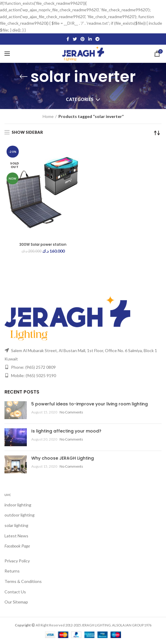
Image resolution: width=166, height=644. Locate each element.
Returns (12, 571)
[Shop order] (157, 133)
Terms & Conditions (23, 581)
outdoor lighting (20, 515)
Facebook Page (17, 546)
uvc (8, 494)
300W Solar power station (43, 245)
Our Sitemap (16, 602)
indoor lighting (18, 505)
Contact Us (15, 592)
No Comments (71, 412)
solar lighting (16, 525)
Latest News (16, 536)
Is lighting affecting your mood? (66, 431)
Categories (80, 99)
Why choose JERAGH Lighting (63, 458)
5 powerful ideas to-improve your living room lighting (90, 404)
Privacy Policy (17, 561)
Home (48, 116)
